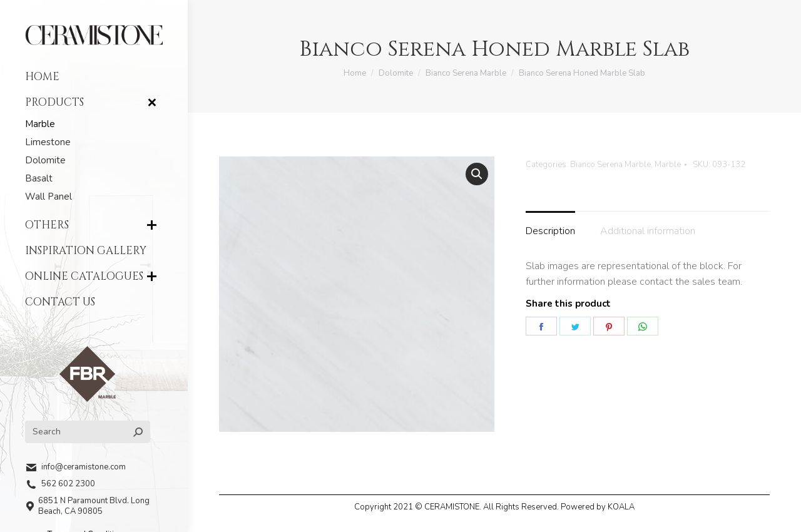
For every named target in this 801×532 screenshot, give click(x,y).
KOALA (621, 507)
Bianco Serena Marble (610, 165)
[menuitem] (94, 77)
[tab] (550, 225)
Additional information (648, 231)
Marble (668, 165)
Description (550, 231)
